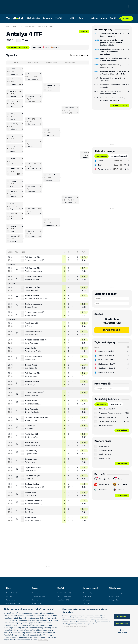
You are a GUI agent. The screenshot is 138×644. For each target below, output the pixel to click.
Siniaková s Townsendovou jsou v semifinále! (113, 86)
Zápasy (48, 18)
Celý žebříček (122, 430)
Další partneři (122, 496)
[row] (48, 259)
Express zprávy (37, 603)
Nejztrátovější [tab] (116, 404)
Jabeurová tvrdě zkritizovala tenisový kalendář (112, 35)
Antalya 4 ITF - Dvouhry (46, 26)
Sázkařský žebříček (64, 600)
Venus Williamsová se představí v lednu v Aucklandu (113, 59)
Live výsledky (103, 479)
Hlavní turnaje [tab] (101, 156)
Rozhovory (36, 600)
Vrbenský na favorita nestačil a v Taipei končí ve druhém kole (113, 73)
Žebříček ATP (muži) (64, 593)
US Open (86, 603)
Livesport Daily (114, 596)
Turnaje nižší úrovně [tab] (119, 156)
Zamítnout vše (122, 623)
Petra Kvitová (11, 600)
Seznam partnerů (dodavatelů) (75, 626)
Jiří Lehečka (10, 596)
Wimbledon (87, 600)
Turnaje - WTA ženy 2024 (27, 26)
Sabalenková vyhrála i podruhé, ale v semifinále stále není (113, 99)
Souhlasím (122, 617)
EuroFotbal (101, 490)
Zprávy (83, 18)
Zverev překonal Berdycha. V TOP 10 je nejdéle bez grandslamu (112, 52)
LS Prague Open (114, 600)
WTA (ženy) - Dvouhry (18, 47)
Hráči (72, 18)
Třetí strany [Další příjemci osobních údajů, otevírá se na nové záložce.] (43, 640)
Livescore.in (102, 484)
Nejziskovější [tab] (101, 404)
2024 (84, 31)
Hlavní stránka (11, 26)
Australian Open (89, 593)
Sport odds (120, 484)
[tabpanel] (112, 165)
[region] (69, 625)
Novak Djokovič (12, 593)
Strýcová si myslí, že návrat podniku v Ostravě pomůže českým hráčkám (112, 42)
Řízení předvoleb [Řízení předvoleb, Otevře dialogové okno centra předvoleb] (122, 631)
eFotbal (119, 490)
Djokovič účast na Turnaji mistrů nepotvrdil (111, 66)
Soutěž (113, 18)
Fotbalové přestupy (115, 593)
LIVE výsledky (34, 18)
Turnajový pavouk (79, 55)
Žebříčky (61, 18)
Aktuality (35, 593)
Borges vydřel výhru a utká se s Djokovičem (112, 79)
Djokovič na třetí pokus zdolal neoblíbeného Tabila (112, 92)
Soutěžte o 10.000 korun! (112, 321)
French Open (88, 596)
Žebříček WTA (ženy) (64, 596)
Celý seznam (122, 463)
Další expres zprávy (120, 105)
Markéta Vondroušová (14, 603)
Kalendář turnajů (99, 18)
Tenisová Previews (38, 596)
